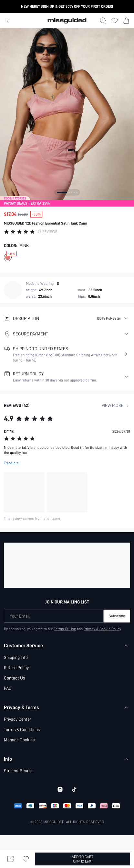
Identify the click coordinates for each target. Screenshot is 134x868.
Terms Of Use (65, 629)
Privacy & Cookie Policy (103, 629)
